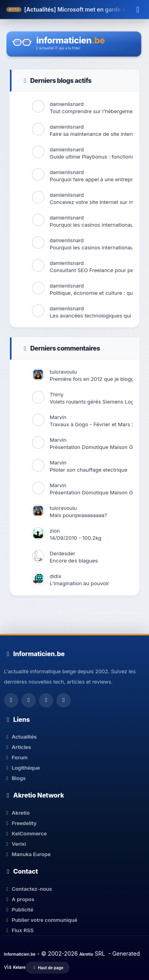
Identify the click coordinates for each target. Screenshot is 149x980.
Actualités (20, 737)
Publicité (19, 909)
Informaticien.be (20, 954)
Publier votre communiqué (41, 920)
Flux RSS (19, 930)
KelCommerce (25, 833)
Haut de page (47, 968)
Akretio (17, 813)
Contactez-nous (28, 889)
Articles (17, 747)
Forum (16, 757)
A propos (19, 899)
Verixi (15, 844)
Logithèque (22, 768)
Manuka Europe (27, 854)
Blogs (15, 778)
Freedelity (20, 823)
